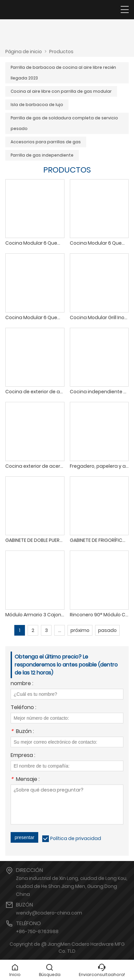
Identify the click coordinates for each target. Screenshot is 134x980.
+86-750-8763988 (37, 931)
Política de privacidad (76, 838)
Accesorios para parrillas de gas (46, 142)
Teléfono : (23, 708)
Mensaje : (25, 780)
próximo (80, 630)
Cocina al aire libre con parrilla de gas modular (61, 91)
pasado (107, 630)
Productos (61, 52)
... (60, 630)
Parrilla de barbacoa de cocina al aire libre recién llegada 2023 (63, 73)
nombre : (22, 684)
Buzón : (22, 732)
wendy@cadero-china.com (49, 913)
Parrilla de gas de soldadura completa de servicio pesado (64, 123)
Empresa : (23, 756)
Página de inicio (24, 52)
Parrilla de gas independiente (42, 155)
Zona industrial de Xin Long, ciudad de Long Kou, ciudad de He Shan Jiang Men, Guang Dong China (72, 886)
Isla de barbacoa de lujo (37, 105)
